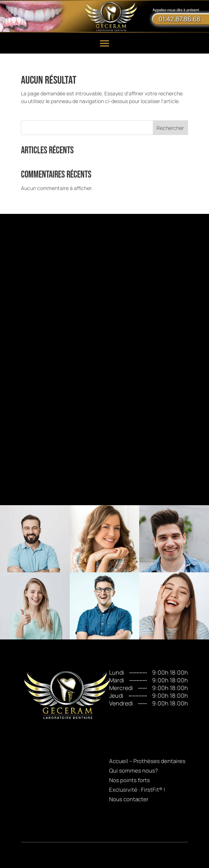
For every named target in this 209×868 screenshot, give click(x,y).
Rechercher (170, 128)
